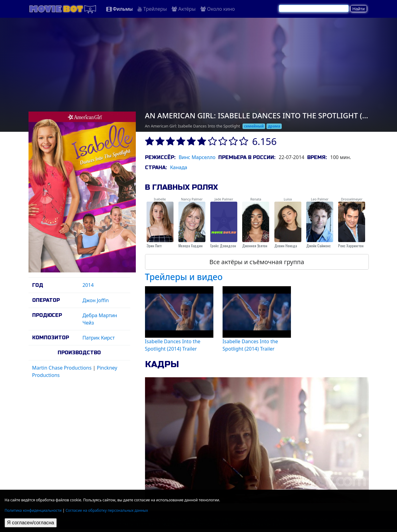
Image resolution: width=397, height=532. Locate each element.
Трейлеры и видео (184, 277)
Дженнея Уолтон (255, 246)
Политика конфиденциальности (33, 510)
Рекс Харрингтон (351, 246)
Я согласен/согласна (31, 523)
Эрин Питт (154, 246)
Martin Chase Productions (62, 368)
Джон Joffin (96, 300)
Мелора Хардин (191, 246)
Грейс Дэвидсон (223, 246)
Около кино (218, 9)
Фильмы (120, 9)
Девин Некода (286, 246)
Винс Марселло (197, 157)
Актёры (184, 9)
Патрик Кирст (99, 338)
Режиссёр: (160, 157)
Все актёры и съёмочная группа (257, 262)
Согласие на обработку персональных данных (107, 510)
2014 (88, 285)
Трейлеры (152, 9)
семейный (254, 126)
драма (274, 126)
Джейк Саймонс (319, 246)
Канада (179, 167)
